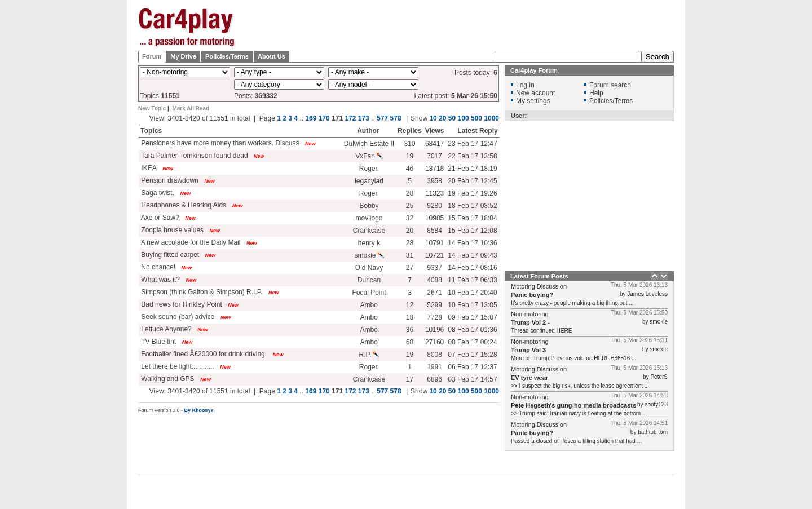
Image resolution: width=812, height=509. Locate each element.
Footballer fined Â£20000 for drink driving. (203, 354)
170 (324, 118)
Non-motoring (530, 314)
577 (382, 118)
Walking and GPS (167, 379)
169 (311, 118)
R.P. (369, 355)
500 (476, 118)
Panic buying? (532, 295)
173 (364, 118)
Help (596, 93)
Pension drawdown (169, 180)
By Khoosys (199, 410)
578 (396, 118)
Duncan (369, 280)
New (310, 144)
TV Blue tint (158, 342)
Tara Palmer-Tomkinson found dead (194, 156)
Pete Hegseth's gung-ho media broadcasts (573, 405)
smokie (369, 255)
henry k (369, 243)
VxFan (369, 156)
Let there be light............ (177, 366)
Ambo (369, 305)
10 (433, 118)
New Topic (152, 109)
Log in (525, 85)
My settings (533, 101)
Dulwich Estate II (369, 144)
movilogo (369, 218)
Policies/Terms (227, 56)
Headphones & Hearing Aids (183, 205)
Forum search (610, 85)
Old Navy (369, 268)
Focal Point (369, 293)
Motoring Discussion (539, 286)
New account (535, 93)
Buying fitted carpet (169, 255)
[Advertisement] (730, 178)
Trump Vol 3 (528, 350)
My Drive (183, 56)
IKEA (148, 168)
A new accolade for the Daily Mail (190, 242)
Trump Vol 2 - (530, 322)
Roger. (369, 169)
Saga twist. (157, 193)
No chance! (157, 267)
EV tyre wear (529, 378)
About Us (272, 56)
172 (350, 118)
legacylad (369, 181)
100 (464, 118)
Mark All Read (191, 109)
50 (452, 118)
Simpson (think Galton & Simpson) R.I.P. (201, 292)
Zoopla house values (171, 230)
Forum (152, 56)
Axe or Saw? (159, 218)
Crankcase (369, 231)
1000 (491, 118)
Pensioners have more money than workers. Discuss (219, 143)
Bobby (369, 206)
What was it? (160, 280)
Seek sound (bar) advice (177, 317)
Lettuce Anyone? (166, 329)
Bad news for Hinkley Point (181, 304)
